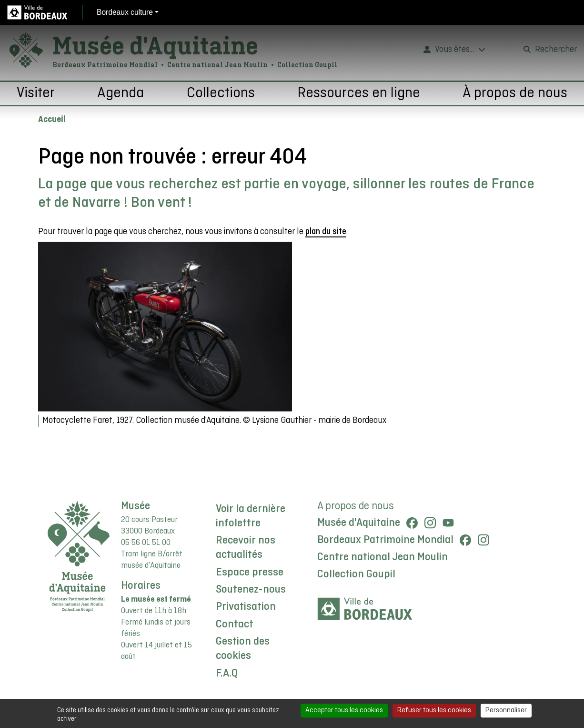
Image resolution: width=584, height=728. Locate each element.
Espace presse (250, 573)
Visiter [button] (36, 93)
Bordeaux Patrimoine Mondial (385, 540)
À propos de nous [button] (515, 93)
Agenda (121, 93)
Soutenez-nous (251, 590)
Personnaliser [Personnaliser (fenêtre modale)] (506, 710)
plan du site (326, 232)
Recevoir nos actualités (246, 548)
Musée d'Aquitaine (155, 45)
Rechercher (556, 50)
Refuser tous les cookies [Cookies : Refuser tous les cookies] (434, 710)
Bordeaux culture (125, 12)
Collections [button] (221, 93)
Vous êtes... (454, 50)
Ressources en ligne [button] (359, 93)
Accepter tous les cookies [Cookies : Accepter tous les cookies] (344, 710)
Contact (235, 625)
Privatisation (246, 607)
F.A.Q (227, 674)
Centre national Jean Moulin (383, 557)
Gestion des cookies (243, 649)
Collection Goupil (356, 574)
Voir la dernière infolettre (251, 516)
